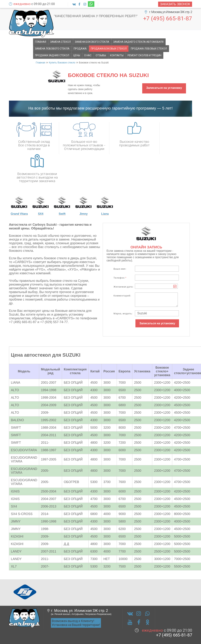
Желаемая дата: (123, 287)
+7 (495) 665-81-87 (168, 18)
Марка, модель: (123, 314)
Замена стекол (60, 42)
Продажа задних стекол (52, 55)
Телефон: (120, 278)
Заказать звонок (175, 4)
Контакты (117, 55)
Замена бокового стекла (92, 42)
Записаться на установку (164, 88)
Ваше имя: (120, 269)
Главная (41, 42)
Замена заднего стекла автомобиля (138, 42)
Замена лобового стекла (52, 49)
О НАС (88, 55)
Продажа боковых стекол (109, 49)
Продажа (80, 49)
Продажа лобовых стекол (149, 49)
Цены (77, 55)
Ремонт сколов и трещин (144, 55)
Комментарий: (122, 296)
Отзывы (101, 55)
